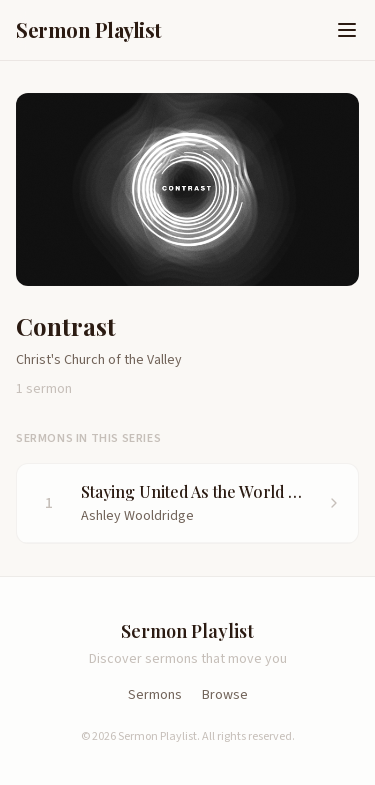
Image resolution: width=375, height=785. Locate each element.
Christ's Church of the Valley (99, 360)
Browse (225, 695)
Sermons (155, 695)
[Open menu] (347, 30)
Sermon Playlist (89, 29)
